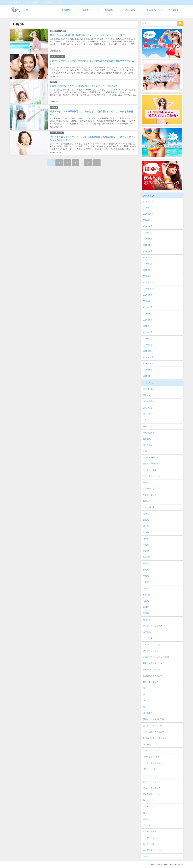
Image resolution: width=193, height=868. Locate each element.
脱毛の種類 (148, 408)
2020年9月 (148, 220)
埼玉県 (53, 82)
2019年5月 (148, 320)
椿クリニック (149, 800)
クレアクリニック (57, 133)
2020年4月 (148, 251)
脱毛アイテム (149, 426)
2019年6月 (148, 314)
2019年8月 (148, 301)
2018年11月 (148, 357)
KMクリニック (149, 769)
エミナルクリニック (152, 838)
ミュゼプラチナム (151, 832)
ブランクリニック (151, 651)
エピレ (146, 819)
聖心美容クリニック (152, 794)
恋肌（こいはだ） (151, 451)
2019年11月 (148, 282)
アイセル (147, 807)
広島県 (146, 601)
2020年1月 (148, 270)
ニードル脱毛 (149, 844)
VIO (145, 701)
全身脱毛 (147, 439)
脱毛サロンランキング (153, 726)
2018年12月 (148, 351)
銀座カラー (148, 501)
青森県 (146, 520)
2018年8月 (148, 376)
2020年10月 (148, 214)
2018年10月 (148, 363)
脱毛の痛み (148, 713)
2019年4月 (148, 326)
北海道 (146, 514)
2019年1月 (148, 345)
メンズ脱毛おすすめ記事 (154, 732)
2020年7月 (148, 233)
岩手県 (146, 526)
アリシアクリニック (152, 476)
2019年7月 (148, 307)
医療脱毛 (109, 10)
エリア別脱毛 (173, 10)
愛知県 (146, 576)
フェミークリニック (152, 788)
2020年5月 (148, 245)
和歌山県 (147, 595)
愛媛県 (146, 613)
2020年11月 (148, 208)
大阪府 (146, 582)
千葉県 (146, 545)
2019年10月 (148, 289)
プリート (147, 825)
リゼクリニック (150, 495)
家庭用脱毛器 (149, 433)
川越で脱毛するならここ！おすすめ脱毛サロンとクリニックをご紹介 (84, 86)
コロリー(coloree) (151, 464)
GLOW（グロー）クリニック (156, 738)
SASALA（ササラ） (152, 744)
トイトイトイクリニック (154, 763)
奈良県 (146, 588)
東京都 (146, 551)
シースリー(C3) (150, 470)
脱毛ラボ (147, 482)
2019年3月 (148, 332)
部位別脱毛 (151, 10)
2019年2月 (148, 339)
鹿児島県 (54, 107)
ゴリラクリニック (151, 682)
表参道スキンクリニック (154, 663)
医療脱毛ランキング (152, 669)
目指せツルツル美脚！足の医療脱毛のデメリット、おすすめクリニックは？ (87, 35)
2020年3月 (148, 257)
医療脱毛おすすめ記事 (58, 31)
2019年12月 (148, 276)
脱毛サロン (87, 10)
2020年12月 (148, 201)
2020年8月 (148, 226)
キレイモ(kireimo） (151, 457)
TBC (145, 813)
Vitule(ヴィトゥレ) (151, 757)
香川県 (146, 607)
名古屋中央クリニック (153, 850)
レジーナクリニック (58, 56)
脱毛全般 (66, 10)
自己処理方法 (149, 401)
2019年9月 (148, 295)
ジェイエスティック (152, 782)
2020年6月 (148, 239)
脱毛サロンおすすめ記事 (154, 719)
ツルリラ (147, 856)
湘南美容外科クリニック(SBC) (156, 657)
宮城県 (146, 532)
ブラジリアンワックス (153, 626)
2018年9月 (148, 370)
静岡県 (146, 570)
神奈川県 (147, 557)
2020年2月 (148, 264)
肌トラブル (148, 414)
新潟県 (146, 563)
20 (88, 163)
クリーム (147, 420)
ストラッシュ (149, 775)
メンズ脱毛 (130, 10)
